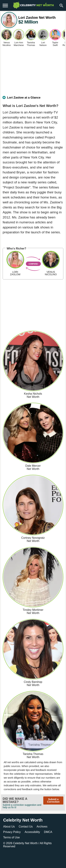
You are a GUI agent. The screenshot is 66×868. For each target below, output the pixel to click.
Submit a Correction (53, 801)
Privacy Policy (12, 832)
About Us (9, 827)
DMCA (48, 832)
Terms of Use (11, 837)
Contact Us (26, 827)
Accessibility (32, 832)
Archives (42, 827)
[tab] (33, 99)
